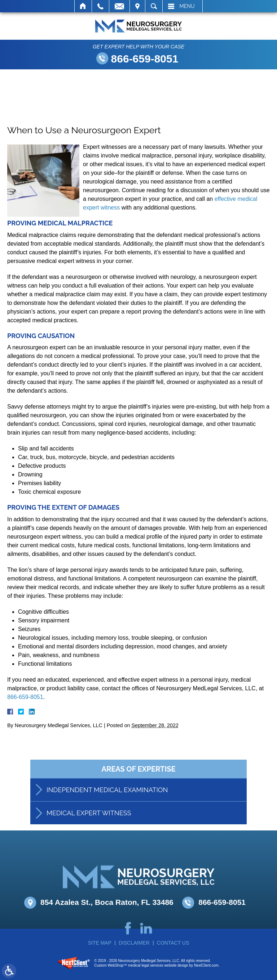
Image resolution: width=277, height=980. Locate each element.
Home (83, 6)
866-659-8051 (145, 59)
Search (154, 6)
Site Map (100, 943)
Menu (187, 6)
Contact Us (173, 943)
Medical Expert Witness (89, 821)
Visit (137, 6)
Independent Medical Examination (107, 798)
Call (100, 6)
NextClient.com (206, 965)
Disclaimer (134, 943)
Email (119, 6)
